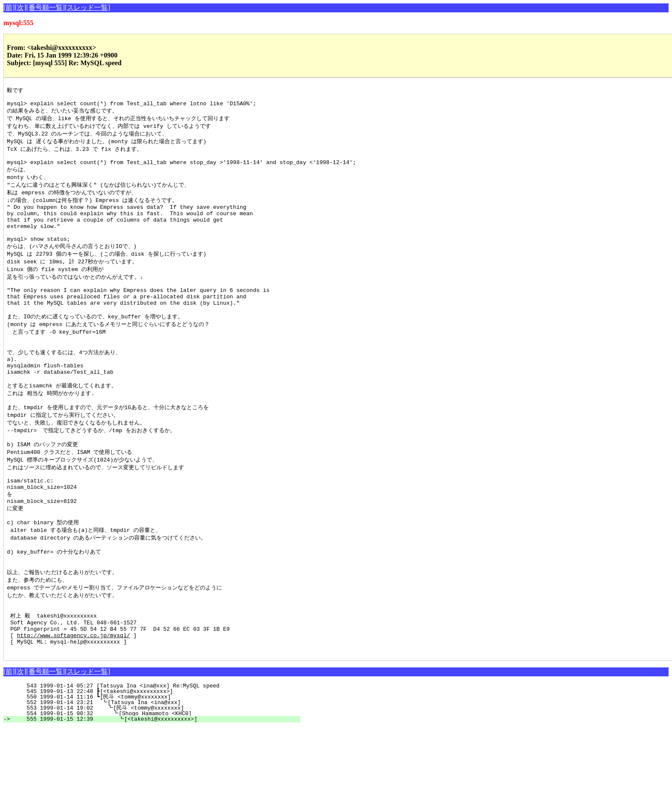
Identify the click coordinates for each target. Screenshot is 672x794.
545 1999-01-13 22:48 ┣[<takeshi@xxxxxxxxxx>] (158, 758)
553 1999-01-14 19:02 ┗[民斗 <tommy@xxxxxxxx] (156, 774)
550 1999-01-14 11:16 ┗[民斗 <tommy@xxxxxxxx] (157, 763)
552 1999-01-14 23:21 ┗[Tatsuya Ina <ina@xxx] (157, 769)
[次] (21, 7)
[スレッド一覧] (88, 7)
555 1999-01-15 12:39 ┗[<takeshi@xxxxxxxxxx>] (156, 785)
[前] (9, 7)
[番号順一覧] (45, 7)
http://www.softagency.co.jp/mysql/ (74, 699)
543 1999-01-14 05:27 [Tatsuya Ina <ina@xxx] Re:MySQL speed (159, 752)
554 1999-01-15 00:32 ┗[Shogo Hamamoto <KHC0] (156, 780)
